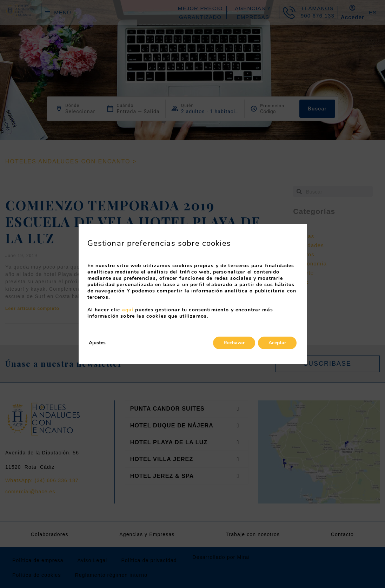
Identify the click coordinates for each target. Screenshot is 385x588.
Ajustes (97, 343)
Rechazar (234, 343)
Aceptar (277, 343)
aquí (128, 310)
